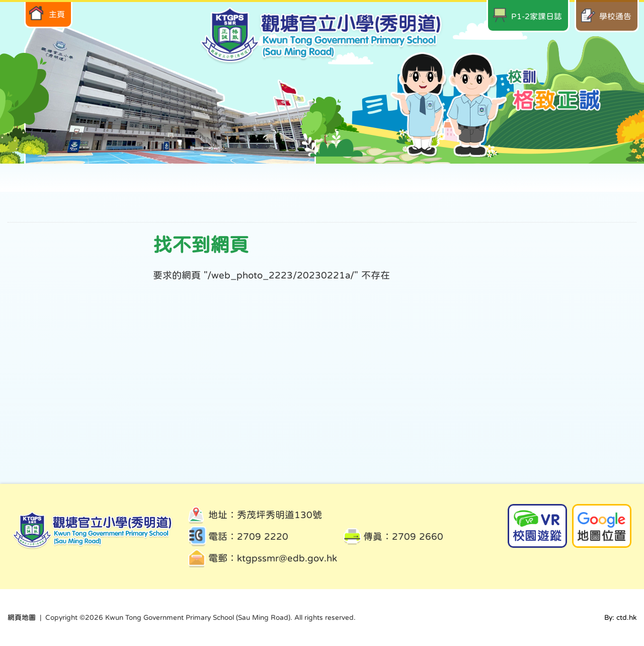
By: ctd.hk (620, 617)
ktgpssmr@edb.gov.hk (287, 558)
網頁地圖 (22, 617)
